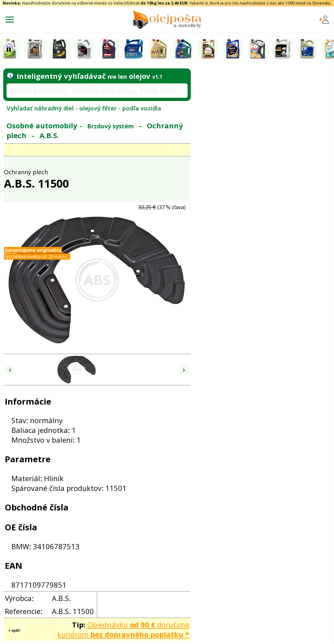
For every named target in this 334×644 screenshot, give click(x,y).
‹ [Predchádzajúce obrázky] (10, 370)
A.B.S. (49, 135)
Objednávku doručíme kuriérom (123, 629)
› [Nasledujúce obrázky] (184, 370)
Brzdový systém (110, 126)
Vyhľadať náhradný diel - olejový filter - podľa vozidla (84, 108)
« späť (14, 630)
